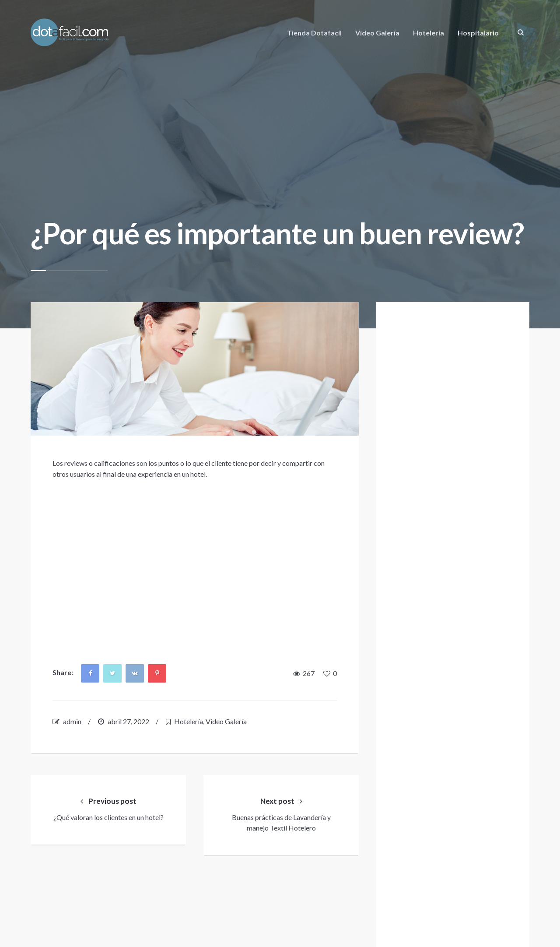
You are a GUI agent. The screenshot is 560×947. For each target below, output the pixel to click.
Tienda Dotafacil (314, 33)
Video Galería (377, 33)
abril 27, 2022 (128, 721)
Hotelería (429, 33)
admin (72, 721)
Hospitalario (478, 33)
